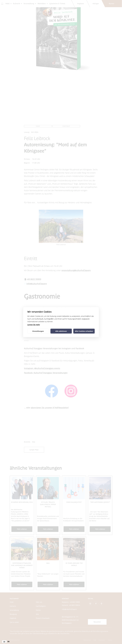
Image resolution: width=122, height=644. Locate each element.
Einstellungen (38, 331)
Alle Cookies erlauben (84, 331)
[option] (8, 642)
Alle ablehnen (61, 331)
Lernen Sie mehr (34, 325)
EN (8, 642)
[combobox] (4, 642)
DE (4, 642)
